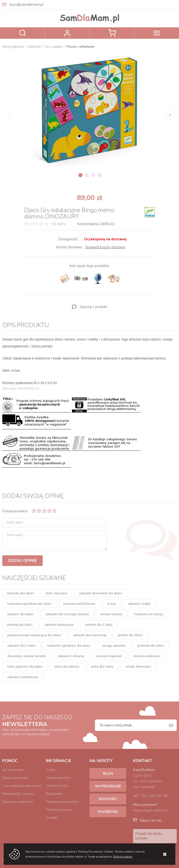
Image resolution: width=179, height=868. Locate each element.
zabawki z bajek (139, 604)
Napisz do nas (151, 820)
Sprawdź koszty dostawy (105, 247)
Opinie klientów (58, 778)
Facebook (108, 812)
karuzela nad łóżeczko (79, 604)
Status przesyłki (15, 778)
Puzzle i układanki (80, 47)
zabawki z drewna (71, 656)
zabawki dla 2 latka (21, 646)
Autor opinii (15, 522)
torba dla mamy (102, 667)
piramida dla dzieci (151, 646)
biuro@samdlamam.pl (26, 5)
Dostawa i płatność (18, 802)
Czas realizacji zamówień (22, 786)
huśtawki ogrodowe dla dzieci (69, 646)
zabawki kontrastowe (23, 677)
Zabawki (34, 47)
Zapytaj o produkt (94, 307)
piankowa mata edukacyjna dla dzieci (34, 635)
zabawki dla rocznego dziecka (67, 614)
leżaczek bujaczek (109, 656)
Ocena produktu (15, 511)
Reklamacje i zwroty (18, 794)
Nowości (108, 799)
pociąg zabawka (114, 646)
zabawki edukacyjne (59, 625)
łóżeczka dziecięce (147, 656)
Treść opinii (14, 535)
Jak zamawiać (13, 770)
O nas (50, 770)
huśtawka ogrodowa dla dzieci (29, 604)
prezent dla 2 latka (99, 625)
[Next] (170, 115)
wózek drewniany (138, 667)
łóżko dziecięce (57, 593)
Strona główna (13, 47)
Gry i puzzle (54, 47)
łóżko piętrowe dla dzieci (25, 667)
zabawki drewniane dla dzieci (101, 593)
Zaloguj (67, 33)
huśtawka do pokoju (149, 614)
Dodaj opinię (22, 561)
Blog (108, 773)
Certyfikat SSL (57, 786)
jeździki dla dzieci (130, 635)
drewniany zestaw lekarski (27, 656)
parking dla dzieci (20, 625)
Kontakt (52, 818)
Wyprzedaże (108, 786)
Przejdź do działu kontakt (149, 836)
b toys (112, 604)
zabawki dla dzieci (20, 614)
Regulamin (54, 794)
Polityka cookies (59, 810)
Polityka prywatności (62, 802)
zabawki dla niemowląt (90, 635)
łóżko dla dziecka (67, 667)
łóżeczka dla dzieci (21, 593)
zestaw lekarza (111, 614)
